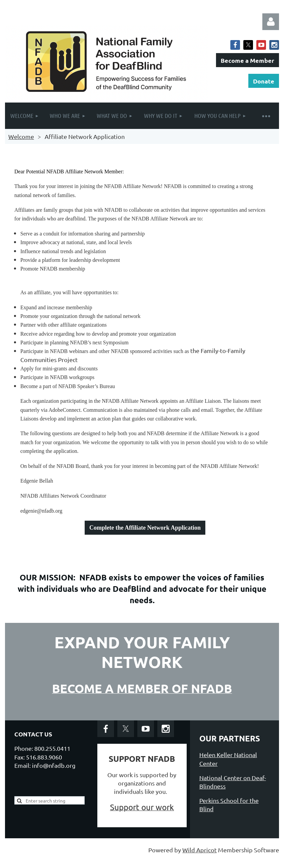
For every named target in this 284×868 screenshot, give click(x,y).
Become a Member (247, 60)
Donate (264, 81)
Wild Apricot (199, 850)
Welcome (21, 136)
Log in (271, 22)
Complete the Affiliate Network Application (145, 528)
